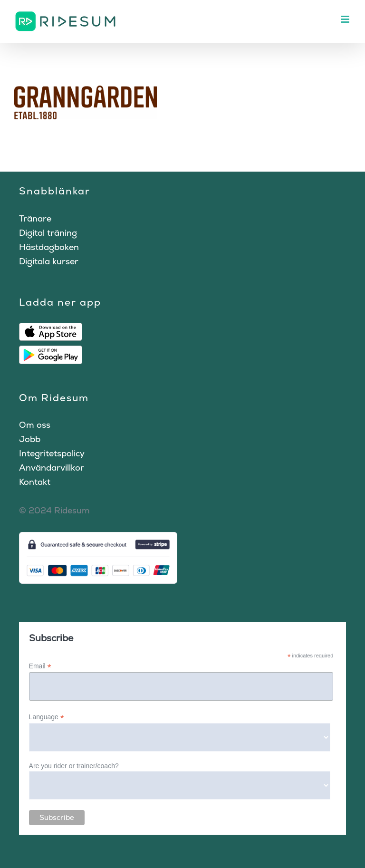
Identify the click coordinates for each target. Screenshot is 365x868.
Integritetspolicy (52, 453)
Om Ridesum (54, 398)
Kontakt (35, 482)
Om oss (35, 425)
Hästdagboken (49, 247)
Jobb (30, 439)
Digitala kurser (49, 261)
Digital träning (48, 233)
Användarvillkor (52, 468)
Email (40, 666)
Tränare (35, 218)
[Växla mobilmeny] (346, 19)
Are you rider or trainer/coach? (74, 766)
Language (47, 717)
